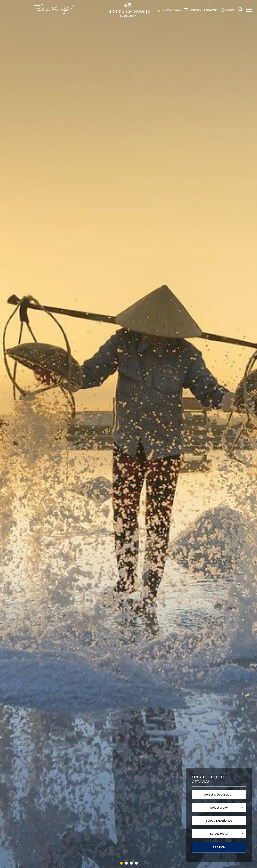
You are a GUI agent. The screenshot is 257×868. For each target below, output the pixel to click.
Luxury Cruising (191, 152)
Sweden (168, 789)
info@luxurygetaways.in (201, 10)
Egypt (92, 830)
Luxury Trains (155, 152)
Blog (130, 152)
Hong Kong (120, 793)
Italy (116, 816)
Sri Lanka (169, 784)
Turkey (168, 807)
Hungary (119, 798)
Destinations (39, 152)
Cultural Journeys (228, 789)
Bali (91, 789)
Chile (92, 807)
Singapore (145, 835)
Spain (142, 844)
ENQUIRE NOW (128, 625)
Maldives (119, 835)
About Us (222, 152)
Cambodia (95, 802)
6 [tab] (74, 738)
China (92, 812)
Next (245, 548)
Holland (118, 789)
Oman (143, 802)
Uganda (168, 816)
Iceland (118, 802)
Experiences (71, 152)
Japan (117, 821)
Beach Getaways (198, 811)
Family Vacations (198, 789)
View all (70, 750)
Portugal (144, 812)
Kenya (117, 826)
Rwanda (144, 821)
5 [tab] (70, 738)
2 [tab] (128, 614)
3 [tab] (133, 614)
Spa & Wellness (197, 784)
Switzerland (170, 793)
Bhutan (93, 793)
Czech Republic (97, 816)
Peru (142, 807)
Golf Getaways (226, 793)
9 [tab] (88, 738)
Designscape (172, 861)
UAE (167, 812)
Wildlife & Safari (198, 793)
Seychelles (145, 830)
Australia (94, 784)
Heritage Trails (226, 798)
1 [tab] (124, 614)
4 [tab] (65, 738)
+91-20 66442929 (169, 10)
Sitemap (231, 825)
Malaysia (119, 830)
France (93, 839)
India (117, 807)
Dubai (92, 821)
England (94, 835)
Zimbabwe (170, 835)
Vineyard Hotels (227, 802)
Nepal (142, 793)
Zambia (168, 830)
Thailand (169, 802)
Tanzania (169, 798)
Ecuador (94, 826)
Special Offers (104, 152)
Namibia (144, 789)
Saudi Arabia (146, 826)
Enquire (227, 10)
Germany (94, 844)
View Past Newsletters (187, 750)
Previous (12, 548)
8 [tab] (83, 738)
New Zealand (146, 798)
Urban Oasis (196, 798)
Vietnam (169, 826)
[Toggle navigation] (249, 10)
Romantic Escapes (228, 784)
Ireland (118, 812)
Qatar (142, 816)
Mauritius (119, 839)
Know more (129, 231)
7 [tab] (79, 738)
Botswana (94, 798)
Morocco (144, 784)
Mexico (118, 844)
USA (167, 821)
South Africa (146, 839)
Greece (118, 784)
